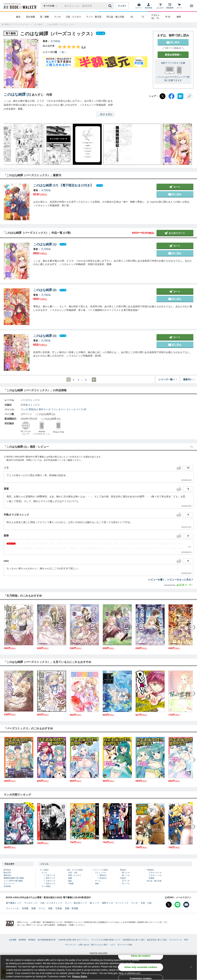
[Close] (191, 967)
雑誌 (70, 881)
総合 (18, 17)
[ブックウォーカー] (20, 6)
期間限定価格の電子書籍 (14, 878)
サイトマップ (71, 945)
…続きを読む (105, 114)
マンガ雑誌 (46, 886)
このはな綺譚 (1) (17, 94)
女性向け (103, 878)
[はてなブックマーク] (180, 96)
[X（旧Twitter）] (163, 96)
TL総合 (123, 878)
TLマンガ (126, 881)
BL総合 (123, 870)
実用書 (25, 908)
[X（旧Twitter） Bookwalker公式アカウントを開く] (169, 905)
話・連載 (45, 17)
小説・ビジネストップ (51, 903)
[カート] (179, 6)
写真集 (71, 884)
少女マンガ (51, 881)
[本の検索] (51, 6)
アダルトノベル (155, 875)
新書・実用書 (72, 908)
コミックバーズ (75, 409)
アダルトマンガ (155, 873)
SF (85, 409)
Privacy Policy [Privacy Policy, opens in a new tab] (80, 977)
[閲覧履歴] (170, 6)
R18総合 (150, 870)
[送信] (111, 6)
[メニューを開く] (192, 6)
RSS (186, 940)
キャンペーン (9, 884)
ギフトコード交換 (125, 945)
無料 (179, 17)
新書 (70, 878)
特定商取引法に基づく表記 (134, 940)
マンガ (57, 17)
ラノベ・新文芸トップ (76, 903)
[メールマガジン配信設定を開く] (186, 905)
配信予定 (7, 873)
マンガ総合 (44, 870)
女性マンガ (51, 884)
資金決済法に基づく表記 (157, 940)
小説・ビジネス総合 (75, 870)
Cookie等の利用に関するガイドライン (74, 940)
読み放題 (31, 17)
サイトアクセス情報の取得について (106, 940)
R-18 (168, 17)
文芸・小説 (73, 873)
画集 (97, 884)
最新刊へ (189, 379)
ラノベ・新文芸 (94, 17)
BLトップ (94, 903)
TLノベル (126, 884)
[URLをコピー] (189, 96)
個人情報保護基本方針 (47, 940)
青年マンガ (45, 409)
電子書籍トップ (13, 903)
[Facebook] (171, 96)
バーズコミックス (30, 400)
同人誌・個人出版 (115, 17)
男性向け (33, 409)
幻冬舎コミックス (30, 405)
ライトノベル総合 (101, 870)
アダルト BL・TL (155, 17)
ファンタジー (58, 409)
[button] (10, 144)
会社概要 (13, 940)
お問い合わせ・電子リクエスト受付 (93, 945)
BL (132, 17)
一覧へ (63, 52)
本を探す (122, 6)
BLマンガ (126, 873)
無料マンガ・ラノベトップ (115, 903)
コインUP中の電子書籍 (13, 881)
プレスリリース (175, 940)
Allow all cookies (141, 956)
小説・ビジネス (73, 17)
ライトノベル (101, 873)
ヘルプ (112, 945)
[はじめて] (160, 6)
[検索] (111, 6)
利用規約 (32, 940)
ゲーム (98, 881)
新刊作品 (7, 870)
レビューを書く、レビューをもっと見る (171, 580)
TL (143, 17)
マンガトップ (31, 903)
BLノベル (126, 875)
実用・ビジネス (75, 875)
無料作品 (7, 875)
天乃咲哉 (55, 41)
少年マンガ (51, 875)
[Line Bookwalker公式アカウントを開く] (177, 905)
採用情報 (22, 940)
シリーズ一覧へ (168, 379)
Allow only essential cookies (141, 967)
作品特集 (7, 886)
